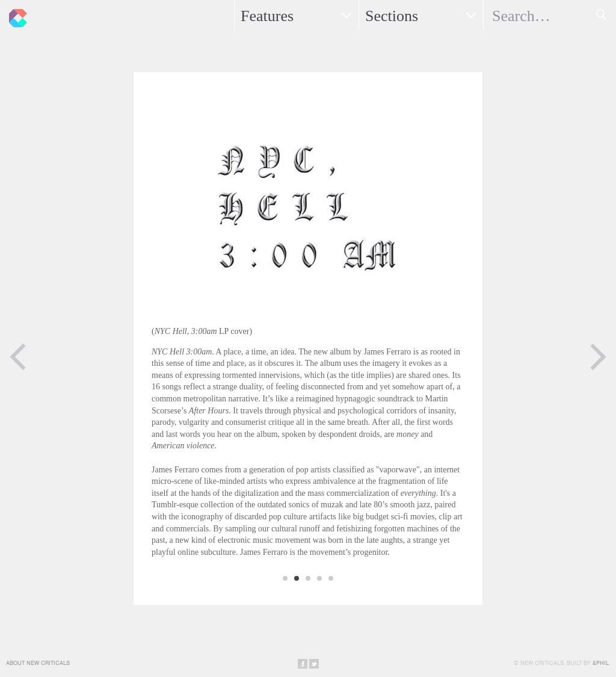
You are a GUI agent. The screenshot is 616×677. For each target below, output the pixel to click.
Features (267, 16)
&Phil (601, 663)
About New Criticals (38, 663)
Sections (392, 16)
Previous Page (18, 357)
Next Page (598, 357)
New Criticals (15, 15)
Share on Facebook (303, 664)
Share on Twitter (314, 664)
